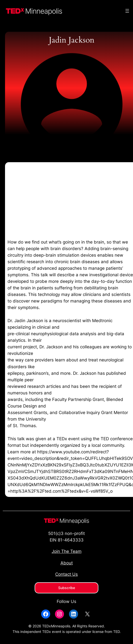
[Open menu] (127, 11)
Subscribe (67, 588)
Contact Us (66, 574)
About (67, 563)
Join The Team (67, 551)
